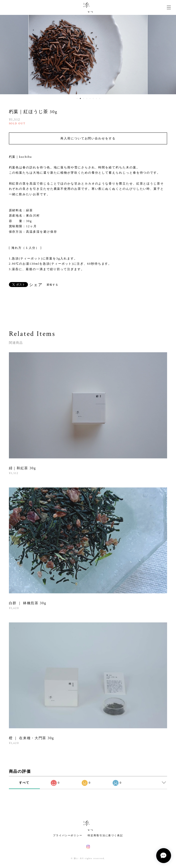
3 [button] (84, 98)
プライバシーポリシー (68, 835)
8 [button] (100, 98)
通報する (52, 285)
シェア (36, 285)
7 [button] (97, 98)
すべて (24, 783)
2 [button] (80, 98)
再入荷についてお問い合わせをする (88, 138)
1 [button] (77, 98)
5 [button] (90, 98)
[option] (88, 55)
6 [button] (93, 98)
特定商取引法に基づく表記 (105, 835)
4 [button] (87, 98)
